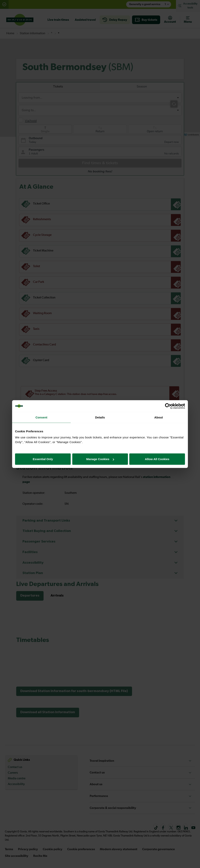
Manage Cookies (100, 459)
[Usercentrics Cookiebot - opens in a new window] (168, 406)
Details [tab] (100, 417)
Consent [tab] (42, 417)
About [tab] (159, 417)
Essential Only (43, 459)
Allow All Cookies (157, 459)
